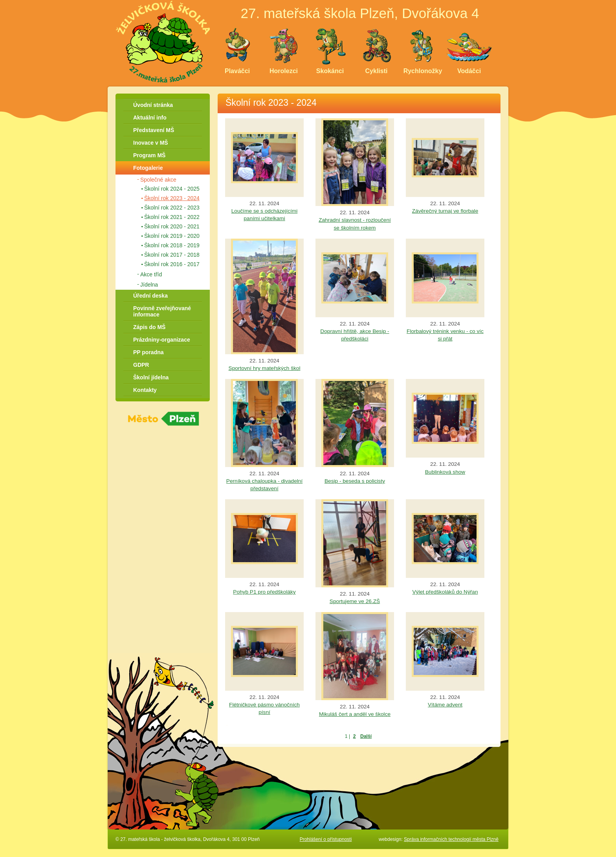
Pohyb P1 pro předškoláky (264, 592)
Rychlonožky (423, 71)
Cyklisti (377, 71)
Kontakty (145, 390)
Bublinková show (445, 472)
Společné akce (158, 180)
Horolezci (284, 71)
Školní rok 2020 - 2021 (172, 226)
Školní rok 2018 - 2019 (172, 245)
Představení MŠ (154, 130)
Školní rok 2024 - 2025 (172, 189)
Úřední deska (150, 296)
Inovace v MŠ (151, 143)
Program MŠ (149, 155)
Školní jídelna (151, 377)
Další (366, 736)
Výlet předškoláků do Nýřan (445, 592)
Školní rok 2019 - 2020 (172, 236)
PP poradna (148, 352)
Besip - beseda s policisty (355, 481)
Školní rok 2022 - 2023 (172, 208)
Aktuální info (150, 118)
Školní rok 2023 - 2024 (172, 198)
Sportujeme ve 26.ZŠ (355, 601)
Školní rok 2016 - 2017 (172, 264)
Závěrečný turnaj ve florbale (445, 211)
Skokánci (330, 71)
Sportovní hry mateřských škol (265, 368)
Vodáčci (469, 71)
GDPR (141, 365)
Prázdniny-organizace (162, 340)
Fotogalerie (148, 168)
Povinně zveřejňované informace (162, 311)
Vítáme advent (445, 705)
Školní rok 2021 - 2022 (172, 217)
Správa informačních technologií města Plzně (451, 839)
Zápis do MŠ (149, 327)
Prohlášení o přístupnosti (326, 839)
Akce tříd (151, 274)
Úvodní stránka (153, 105)
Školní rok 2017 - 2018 (172, 255)
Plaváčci (237, 71)
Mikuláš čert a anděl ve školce (355, 714)
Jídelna (149, 285)
